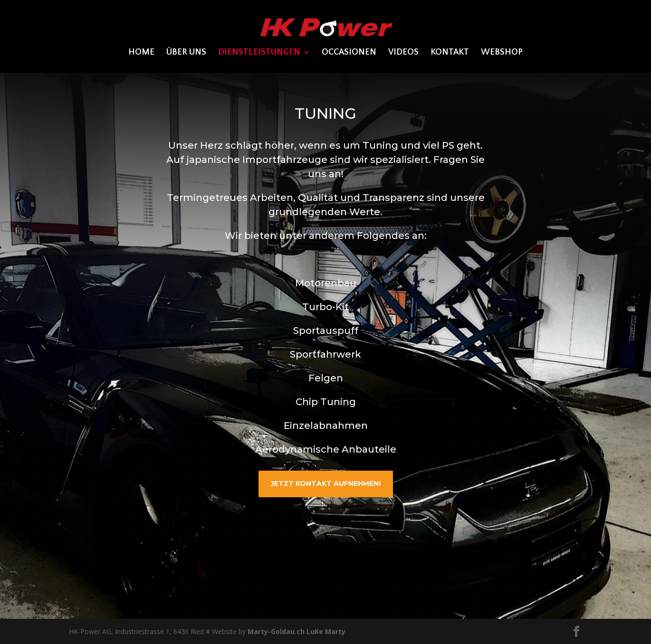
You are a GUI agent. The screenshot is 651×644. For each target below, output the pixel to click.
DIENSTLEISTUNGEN (259, 53)
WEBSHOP (502, 53)
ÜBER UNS (186, 53)
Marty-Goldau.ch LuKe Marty (297, 631)
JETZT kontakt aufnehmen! (326, 483)
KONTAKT (450, 53)
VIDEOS (403, 53)
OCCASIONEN (349, 53)
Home (141, 53)
